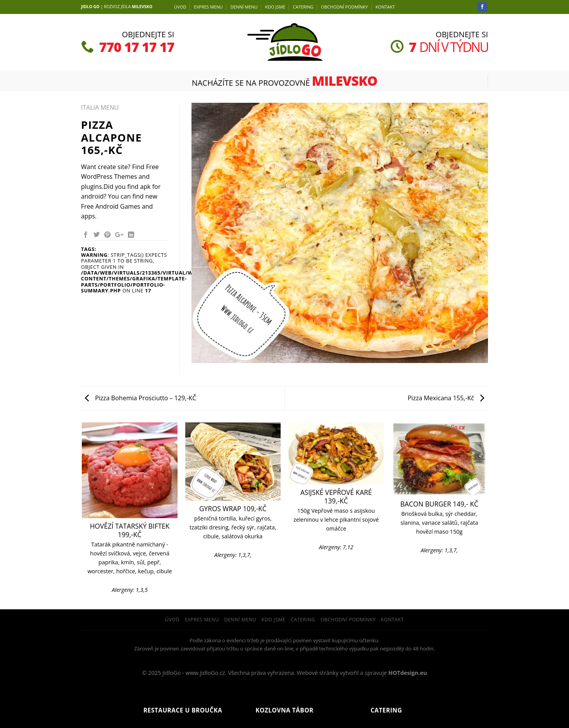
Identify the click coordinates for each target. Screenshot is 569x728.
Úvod (180, 7)
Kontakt (385, 7)
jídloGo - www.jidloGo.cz (194, 673)
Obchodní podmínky (344, 7)
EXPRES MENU (208, 7)
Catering (303, 7)
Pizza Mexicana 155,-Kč (446, 398)
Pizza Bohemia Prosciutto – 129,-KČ (141, 398)
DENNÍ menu (244, 7)
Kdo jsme (275, 7)
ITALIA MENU (100, 107)
